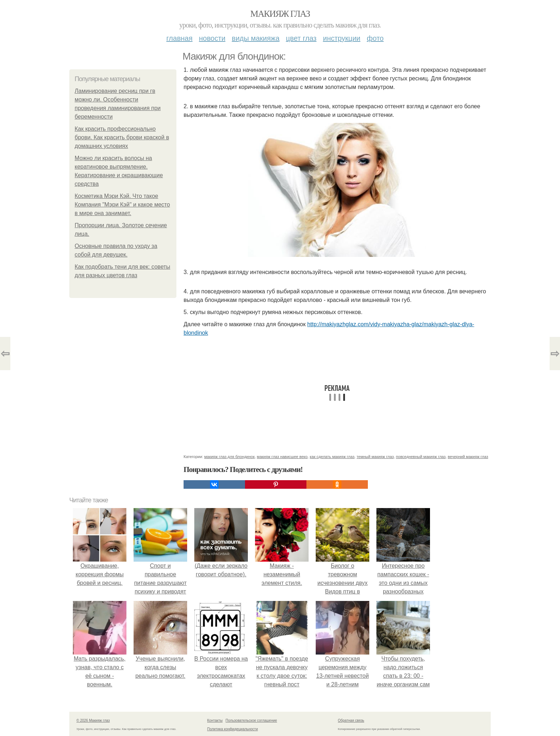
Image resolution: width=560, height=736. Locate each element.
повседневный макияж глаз (421, 457)
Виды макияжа (256, 38)
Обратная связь (351, 720)
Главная (179, 38)
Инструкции (342, 38)
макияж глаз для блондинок (229, 457)
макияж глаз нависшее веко (282, 457)
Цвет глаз (301, 38)
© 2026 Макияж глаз (93, 720)
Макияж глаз (280, 14)
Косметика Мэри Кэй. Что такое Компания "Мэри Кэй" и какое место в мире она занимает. (122, 205)
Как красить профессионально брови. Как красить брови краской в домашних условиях (122, 137)
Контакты (215, 720)
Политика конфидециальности (232, 729)
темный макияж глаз (375, 457)
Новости (212, 38)
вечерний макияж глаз (468, 457)
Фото (375, 38)
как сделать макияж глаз (332, 457)
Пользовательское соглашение (251, 720)
